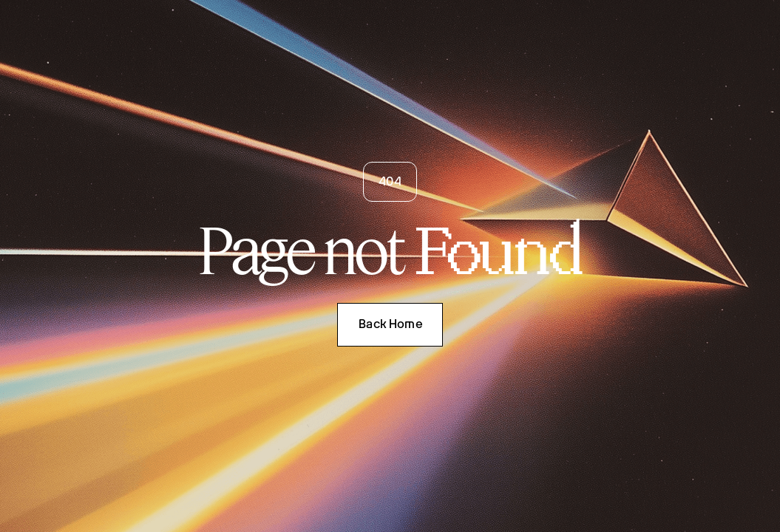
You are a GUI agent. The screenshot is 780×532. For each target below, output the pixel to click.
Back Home (390, 324)
